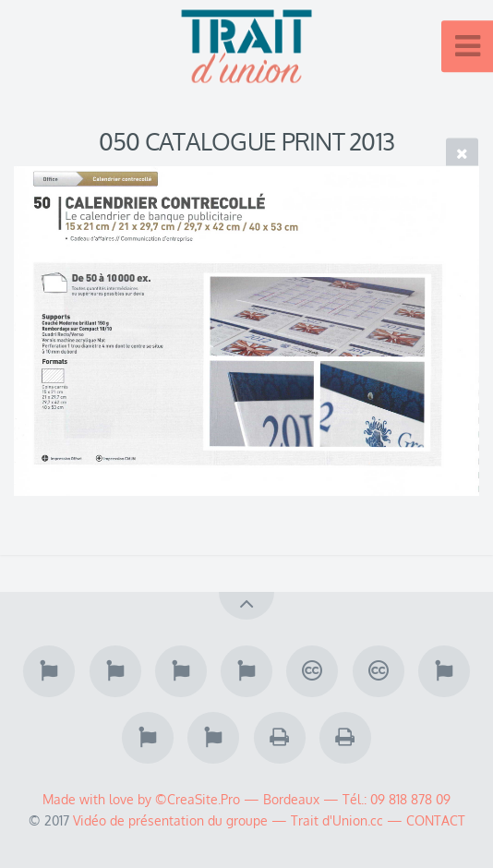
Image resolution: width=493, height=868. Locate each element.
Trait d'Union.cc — (349, 820)
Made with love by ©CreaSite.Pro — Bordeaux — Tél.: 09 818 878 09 (246, 799)
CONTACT (436, 820)
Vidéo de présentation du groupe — (182, 820)
